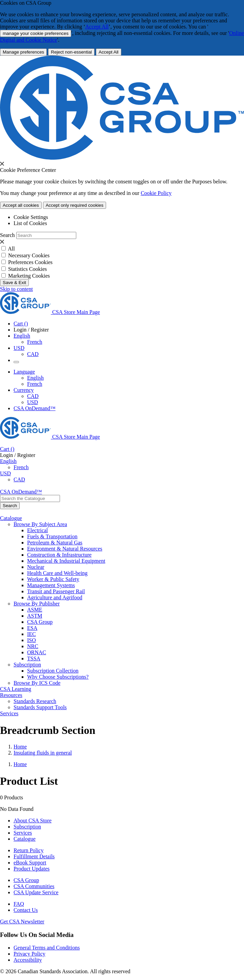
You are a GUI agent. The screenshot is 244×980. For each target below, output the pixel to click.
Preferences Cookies (30, 262)
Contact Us (26, 910)
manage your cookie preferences (36, 33)
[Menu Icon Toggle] (16, 362)
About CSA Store (33, 821)
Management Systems (51, 585)
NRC (33, 646)
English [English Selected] (35, 378)
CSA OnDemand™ (35, 408)
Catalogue (25, 839)
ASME (35, 610)
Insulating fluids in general (43, 753)
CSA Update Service (36, 892)
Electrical (37, 530)
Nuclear (36, 567)
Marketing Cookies (29, 276)
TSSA (34, 658)
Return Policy (28, 850)
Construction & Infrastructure (59, 555)
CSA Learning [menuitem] (16, 689)
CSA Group (40, 622)
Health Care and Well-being (57, 573)
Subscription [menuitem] (27, 665)
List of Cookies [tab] (30, 223)
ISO (32, 640)
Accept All (97, 27)
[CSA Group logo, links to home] (50, 312)
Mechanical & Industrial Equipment (66, 561)
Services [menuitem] (9, 713)
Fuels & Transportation (52, 536)
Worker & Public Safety (53, 579)
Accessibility (28, 960)
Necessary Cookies (29, 255)
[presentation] (2, 164)
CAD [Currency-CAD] (33, 396)
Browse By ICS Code (37, 683)
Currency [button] (24, 390)
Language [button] (24, 372)
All (11, 249)
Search (7, 235)
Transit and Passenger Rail (56, 591)
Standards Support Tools (40, 707)
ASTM (35, 616)
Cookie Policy (156, 193)
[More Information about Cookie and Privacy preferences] (23, 52)
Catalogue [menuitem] (11, 518)
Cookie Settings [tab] (31, 217)
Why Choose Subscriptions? (58, 677)
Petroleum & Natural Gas (55, 543)
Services (23, 833)
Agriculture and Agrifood (55, 597)
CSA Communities (34, 886)
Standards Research (35, 701)
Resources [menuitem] (11, 695)
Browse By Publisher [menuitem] (37, 604)
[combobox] (30, 498)
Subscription (27, 827)
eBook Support (30, 863)
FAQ (19, 904)
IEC (32, 634)
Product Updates (32, 869)
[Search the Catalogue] (10, 506)
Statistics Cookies (27, 269)
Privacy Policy (29, 954)
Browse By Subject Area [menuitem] (40, 524)
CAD (33, 354)
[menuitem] (136, 531)
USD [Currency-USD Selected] (33, 402)
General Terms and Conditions (47, 948)
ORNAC (37, 652)
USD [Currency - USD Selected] (19, 348)
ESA (32, 628)
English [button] (22, 336)
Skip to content (16, 289)
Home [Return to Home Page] (20, 747)
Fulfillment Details (34, 856)
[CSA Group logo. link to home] (122, 158)
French (35, 342)
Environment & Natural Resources (65, 549)
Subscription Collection (53, 671)
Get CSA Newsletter (22, 922)
